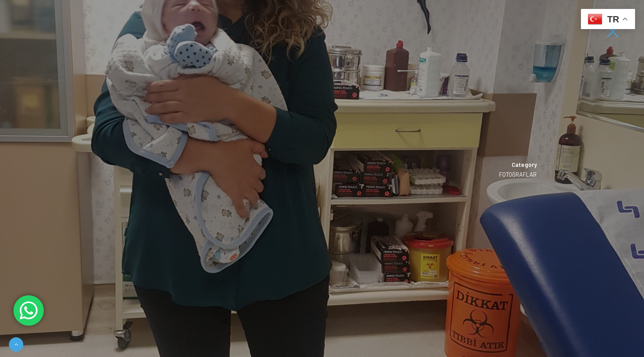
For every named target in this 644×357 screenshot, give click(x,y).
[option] (322, 178)
